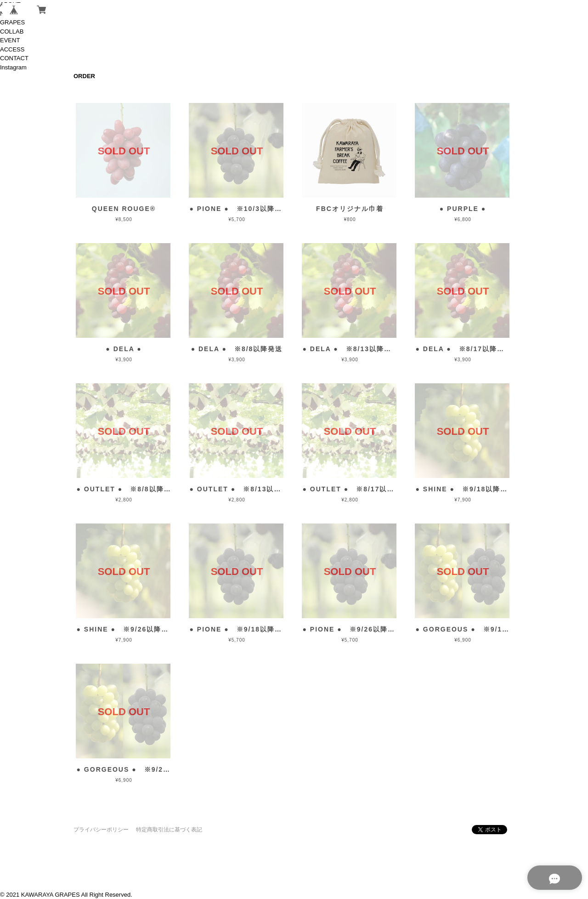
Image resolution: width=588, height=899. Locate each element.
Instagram (13, 67)
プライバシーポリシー (101, 830)
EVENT (10, 40)
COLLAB (12, 31)
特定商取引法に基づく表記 (169, 830)
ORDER (84, 76)
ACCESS (12, 49)
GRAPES (12, 22)
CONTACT (14, 58)
